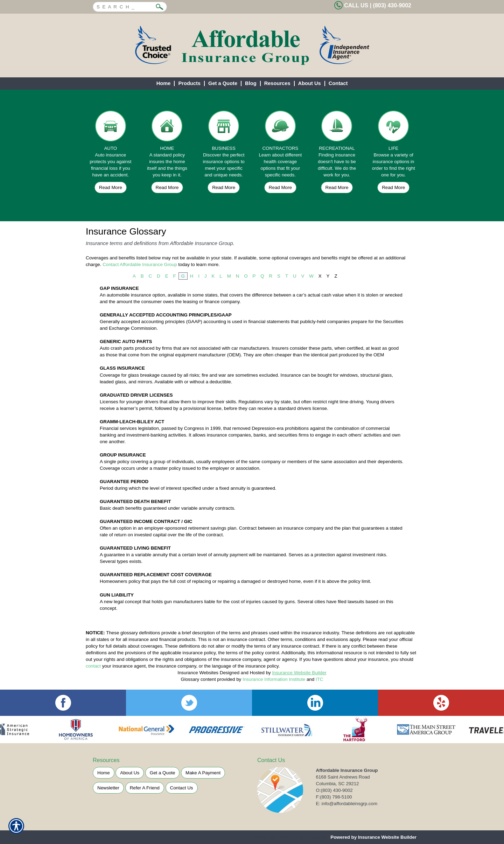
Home (104, 773)
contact (93, 666)
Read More (111, 187)
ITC (319, 679)
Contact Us (182, 788)
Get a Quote (163, 773)
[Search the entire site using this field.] (125, 6)
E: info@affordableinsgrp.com (347, 804)
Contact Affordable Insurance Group (140, 264)
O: (334, 790)
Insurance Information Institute (274, 679)
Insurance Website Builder (299, 673)
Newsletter (108, 788)
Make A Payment (203, 773)
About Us (130, 773)
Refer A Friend (145, 788)
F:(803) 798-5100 (334, 797)
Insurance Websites (198, 673)
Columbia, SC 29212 (338, 784)
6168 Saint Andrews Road (343, 777)
